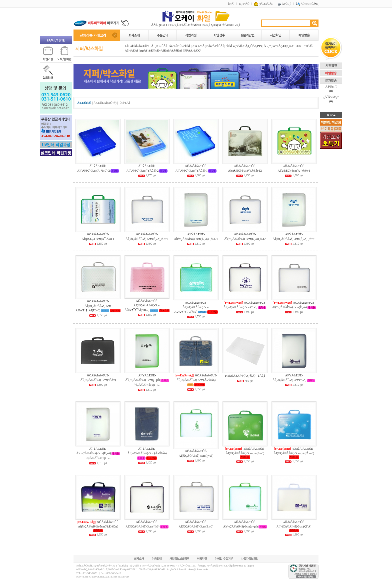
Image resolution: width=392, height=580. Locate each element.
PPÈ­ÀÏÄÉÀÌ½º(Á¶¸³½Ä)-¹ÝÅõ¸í (245, 376)
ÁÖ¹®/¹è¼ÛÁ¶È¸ (307, 4)
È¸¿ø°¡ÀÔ (244, 4)
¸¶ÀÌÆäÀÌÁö (263, 4)
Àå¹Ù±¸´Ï (284, 4)
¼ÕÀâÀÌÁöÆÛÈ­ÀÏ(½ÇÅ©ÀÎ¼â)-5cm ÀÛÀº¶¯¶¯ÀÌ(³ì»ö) (192, 307)
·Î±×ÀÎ (231, 4)
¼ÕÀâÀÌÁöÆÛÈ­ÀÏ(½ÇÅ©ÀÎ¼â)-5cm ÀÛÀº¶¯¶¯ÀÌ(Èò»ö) (93, 306)
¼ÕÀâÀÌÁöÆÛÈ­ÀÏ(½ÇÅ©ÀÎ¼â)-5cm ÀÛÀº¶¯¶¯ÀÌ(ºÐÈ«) (142, 305)
